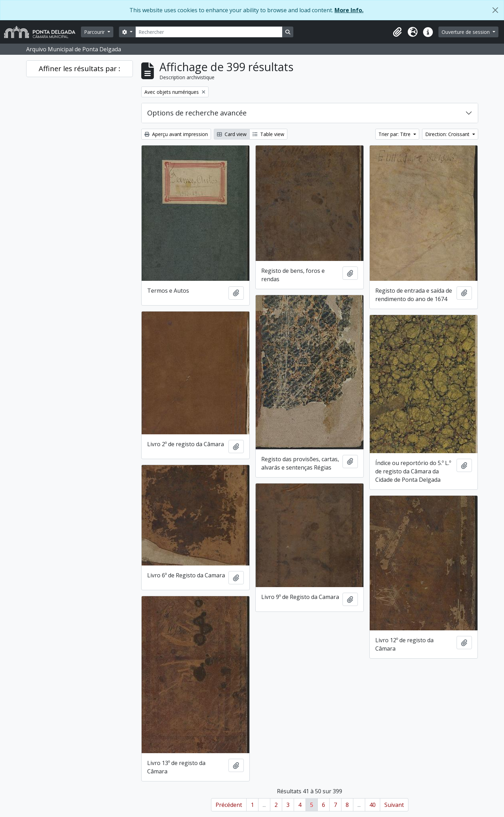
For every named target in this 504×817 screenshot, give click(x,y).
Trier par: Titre (395, 134)
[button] (397, 32)
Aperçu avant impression (176, 134)
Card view (232, 134)
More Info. (349, 10)
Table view (268, 134)
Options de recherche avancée (197, 113)
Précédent (229, 805)
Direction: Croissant (448, 134)
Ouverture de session (466, 32)
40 (373, 805)
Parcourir (95, 32)
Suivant (394, 805)
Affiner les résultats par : (80, 69)
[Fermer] (495, 10)
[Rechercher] (209, 32)
